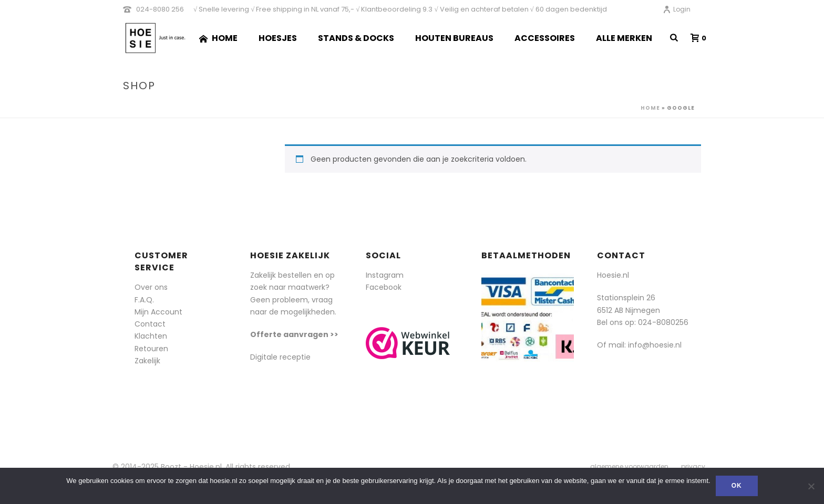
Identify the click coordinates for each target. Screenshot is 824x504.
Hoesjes (278, 38)
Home (218, 38)
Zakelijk (147, 361)
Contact (150, 324)
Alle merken (624, 38)
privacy (693, 467)
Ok (737, 486)
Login (677, 9)
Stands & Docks (356, 38)
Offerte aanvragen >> (294, 334)
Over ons (151, 287)
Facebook (384, 287)
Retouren (151, 349)
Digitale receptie (280, 357)
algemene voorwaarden (629, 467)
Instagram (385, 275)
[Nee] (811, 486)
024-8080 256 (160, 9)
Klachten (151, 336)
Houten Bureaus (454, 38)
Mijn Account (158, 312)
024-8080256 (663, 322)
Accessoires (545, 38)
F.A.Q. (144, 300)
